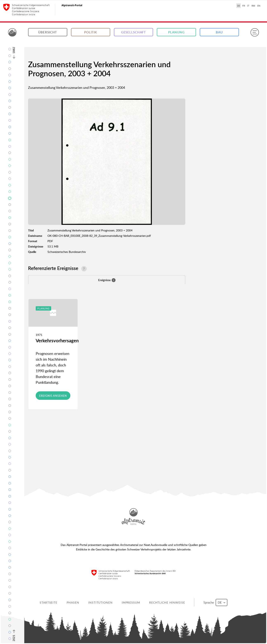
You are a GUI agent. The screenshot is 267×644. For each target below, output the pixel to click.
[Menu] (255, 32)
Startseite (48, 602)
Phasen (73, 602)
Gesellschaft (134, 32)
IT (248, 6)
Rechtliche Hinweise (167, 602)
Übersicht (48, 32)
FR (244, 6)
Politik (91, 32)
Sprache (215, 602)
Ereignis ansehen (53, 396)
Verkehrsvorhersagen (57, 341)
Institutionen (100, 602)
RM (253, 6)
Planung (176, 32)
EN (259, 6)
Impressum (131, 602)
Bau (219, 32)
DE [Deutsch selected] (239, 6)
